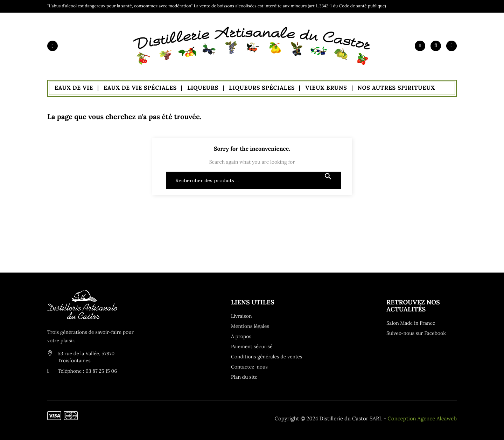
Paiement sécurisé (252, 346)
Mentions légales (250, 326)
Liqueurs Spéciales (262, 88)
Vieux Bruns (326, 88)
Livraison (241, 316)
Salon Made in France (411, 323)
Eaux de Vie (74, 88)
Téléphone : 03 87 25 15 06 (87, 371)
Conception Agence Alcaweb (422, 419)
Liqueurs (203, 88)
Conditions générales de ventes (266, 357)
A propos (241, 336)
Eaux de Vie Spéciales (140, 88)
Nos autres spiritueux (396, 88)
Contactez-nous (249, 367)
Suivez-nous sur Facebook (416, 333)
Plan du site (244, 377)
